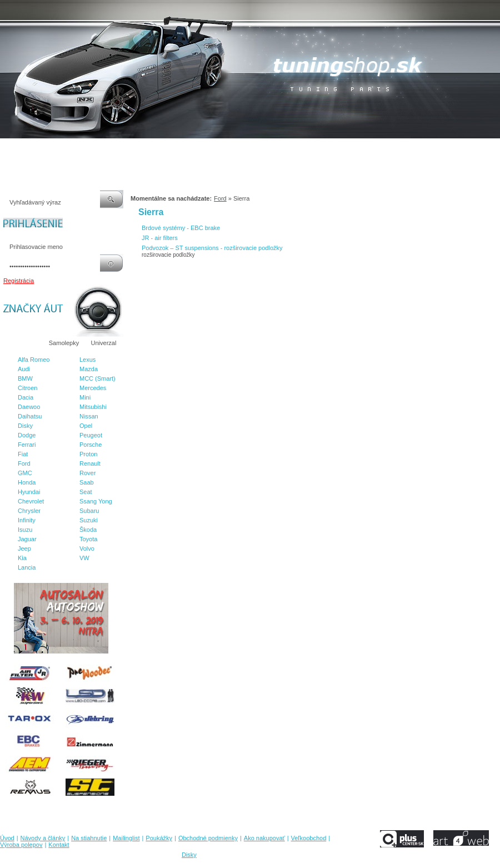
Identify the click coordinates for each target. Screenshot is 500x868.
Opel (86, 426)
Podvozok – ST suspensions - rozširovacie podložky (212, 248)
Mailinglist (138, 149)
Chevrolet (31, 501)
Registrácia (19, 281)
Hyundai (29, 492)
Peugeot (91, 435)
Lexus (87, 360)
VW (84, 558)
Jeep (24, 548)
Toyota (88, 539)
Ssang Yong (96, 501)
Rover (87, 473)
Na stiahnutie (97, 149)
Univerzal (104, 343)
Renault (90, 463)
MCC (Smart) (97, 378)
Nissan (89, 416)
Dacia (26, 397)
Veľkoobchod (336, 149)
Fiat (23, 454)
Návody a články (47, 149)
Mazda (89, 369)
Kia (22, 558)
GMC (25, 473)
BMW (25, 378)
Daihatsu (30, 416)
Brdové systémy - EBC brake (181, 228)
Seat (86, 492)
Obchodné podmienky (228, 149)
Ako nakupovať (288, 149)
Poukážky (175, 149)
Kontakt (427, 149)
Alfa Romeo (34, 360)
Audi (24, 369)
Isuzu (25, 530)
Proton (88, 454)
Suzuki (89, 520)
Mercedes (93, 388)
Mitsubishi (93, 407)
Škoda (88, 530)
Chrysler (29, 511)
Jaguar (27, 539)
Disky (25, 426)
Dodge (27, 435)
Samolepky (64, 343)
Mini (85, 397)
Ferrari (27, 445)
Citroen (27, 388)
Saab (87, 482)
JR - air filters (160, 238)
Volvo (87, 548)
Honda (27, 482)
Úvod (7, 149)
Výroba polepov (385, 149)
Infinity (27, 520)
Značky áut (22, 343)
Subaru (89, 511)
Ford (24, 463)
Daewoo (29, 407)
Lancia (27, 567)
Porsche (91, 445)
